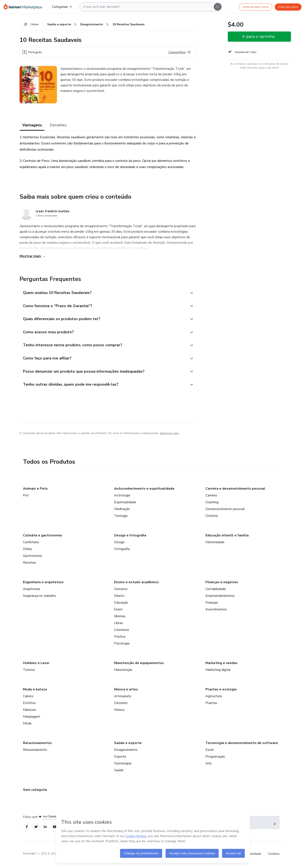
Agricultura (214, 697)
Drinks (28, 550)
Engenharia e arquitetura (43, 583)
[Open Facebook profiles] (27, 828)
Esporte (120, 758)
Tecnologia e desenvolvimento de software (242, 744)
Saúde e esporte (128, 744)
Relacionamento (35, 751)
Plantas (211, 704)
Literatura (121, 631)
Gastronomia (32, 557)
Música (119, 711)
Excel (210, 751)
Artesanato (123, 697)
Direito (119, 597)
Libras (119, 624)
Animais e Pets (35, 490)
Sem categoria (35, 791)
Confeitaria (31, 543)
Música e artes (126, 691)
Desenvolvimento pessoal (225, 510)
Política (120, 638)
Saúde (119, 771)
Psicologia (122, 645)
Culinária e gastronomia (42, 537)
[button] (103, 293)
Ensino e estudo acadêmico (136, 583)
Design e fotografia (130, 537)
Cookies (274, 855)
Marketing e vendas (222, 664)
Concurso (121, 590)
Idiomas (120, 617)
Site (209, 765)
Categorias (62, 7)
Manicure (30, 711)
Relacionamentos (37, 744)
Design (119, 543)
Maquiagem (32, 718)
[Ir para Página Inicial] (24, 7)
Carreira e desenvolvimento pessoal (235, 490)
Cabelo (28, 697)
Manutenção (123, 671)
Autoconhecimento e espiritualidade (144, 490)
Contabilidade (216, 590)
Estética (29, 704)
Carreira (211, 497)
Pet (26, 497)
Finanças (212, 604)
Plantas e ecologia (221, 691)
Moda (27, 725)
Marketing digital (218, 671)
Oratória (212, 517)
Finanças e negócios (222, 583)
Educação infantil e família (227, 537)
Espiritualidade (125, 503)
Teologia (121, 517)
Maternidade (215, 543)
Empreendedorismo (220, 597)
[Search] (218, 7)
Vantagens (32, 125)
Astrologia (122, 497)
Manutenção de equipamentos (139, 664)
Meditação (122, 510)
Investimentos (216, 611)
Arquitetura (32, 590)
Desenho (121, 704)
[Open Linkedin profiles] (45, 828)
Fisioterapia (123, 765)
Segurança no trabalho (40, 597)
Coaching (212, 503)
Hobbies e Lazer (36, 664)
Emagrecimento (126, 751)
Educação (121, 604)
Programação (215, 758)
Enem (118, 611)
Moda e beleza (35, 691)
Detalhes (58, 125)
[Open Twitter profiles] (36, 828)
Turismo (29, 671)
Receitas (30, 564)
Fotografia (122, 550)
